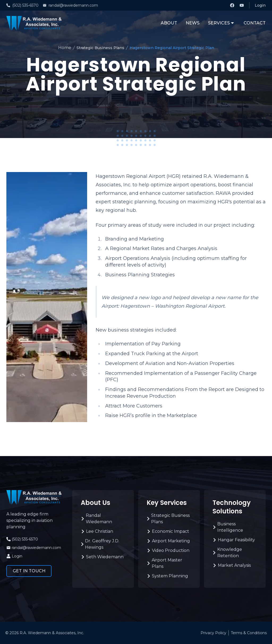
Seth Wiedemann (102, 557)
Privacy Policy (213, 633)
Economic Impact (168, 531)
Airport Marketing (168, 541)
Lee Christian (97, 531)
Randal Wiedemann (96, 519)
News (193, 23)
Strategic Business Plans (100, 48)
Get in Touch (29, 571)
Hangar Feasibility (234, 540)
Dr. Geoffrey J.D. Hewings (100, 544)
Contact (255, 23)
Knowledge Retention (227, 553)
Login (260, 5)
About (169, 23)
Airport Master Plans (164, 563)
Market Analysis (232, 565)
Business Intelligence (228, 527)
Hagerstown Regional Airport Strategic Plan (172, 48)
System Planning (167, 576)
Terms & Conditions (249, 633)
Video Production (168, 550)
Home (65, 48)
